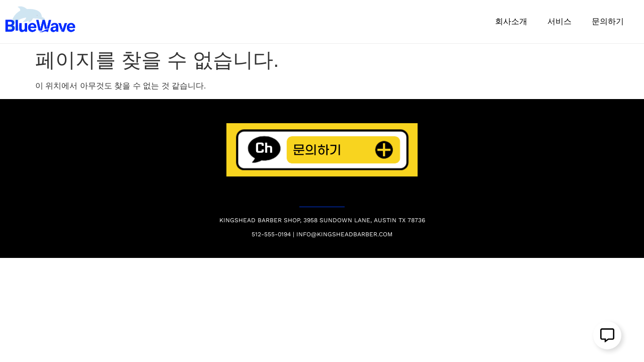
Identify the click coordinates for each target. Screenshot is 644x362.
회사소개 (511, 21)
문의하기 (608, 21)
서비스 (559, 21)
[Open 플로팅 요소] (607, 335)
